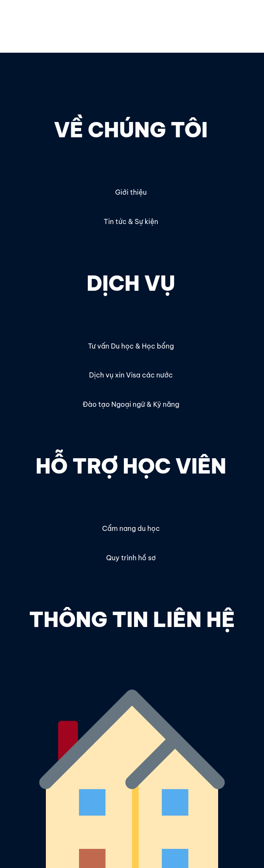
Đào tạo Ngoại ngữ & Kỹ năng (131, 404)
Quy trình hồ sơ (131, 558)
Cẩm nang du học (131, 528)
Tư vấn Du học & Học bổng (131, 346)
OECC (21, 20)
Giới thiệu (131, 192)
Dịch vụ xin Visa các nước (131, 375)
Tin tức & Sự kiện (131, 221)
